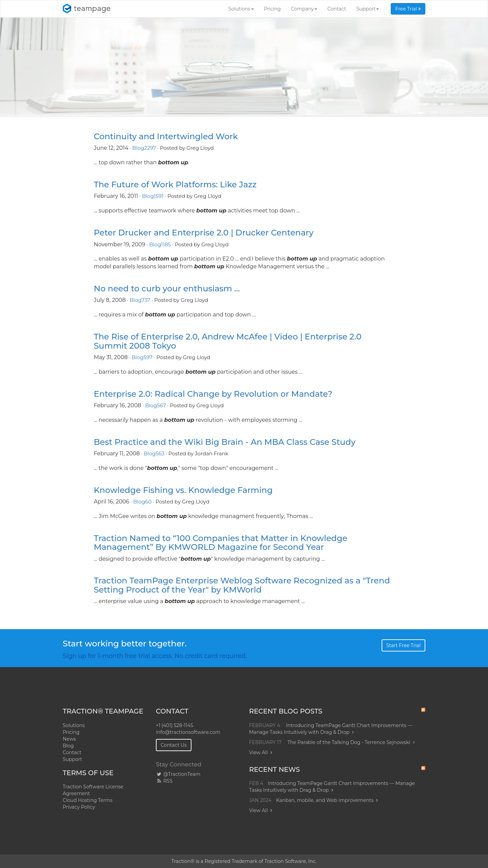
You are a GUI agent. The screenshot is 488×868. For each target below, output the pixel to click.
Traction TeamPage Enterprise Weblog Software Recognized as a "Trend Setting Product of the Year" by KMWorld (242, 585)
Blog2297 (144, 148)
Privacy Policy (79, 807)
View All (258, 752)
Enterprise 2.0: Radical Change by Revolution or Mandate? (213, 394)
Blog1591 (153, 196)
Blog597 (142, 357)
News (69, 739)
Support (368, 9)
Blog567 (155, 405)
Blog (68, 746)
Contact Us (174, 745)
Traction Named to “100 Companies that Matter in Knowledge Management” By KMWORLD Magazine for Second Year (221, 543)
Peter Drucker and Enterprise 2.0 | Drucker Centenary (204, 233)
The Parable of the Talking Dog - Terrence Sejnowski (351, 742)
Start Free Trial (403, 645)
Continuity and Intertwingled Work (166, 136)
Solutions (241, 9)
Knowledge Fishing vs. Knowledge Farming (183, 490)
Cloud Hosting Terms (88, 800)
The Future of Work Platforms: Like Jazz (175, 184)
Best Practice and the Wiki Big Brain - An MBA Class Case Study (225, 442)
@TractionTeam (178, 774)
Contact (337, 9)
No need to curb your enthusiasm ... (167, 288)
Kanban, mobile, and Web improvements (325, 800)
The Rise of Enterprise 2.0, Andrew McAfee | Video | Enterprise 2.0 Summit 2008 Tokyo (228, 341)
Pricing (272, 9)
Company (304, 9)
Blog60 (142, 502)
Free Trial (408, 9)
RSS (164, 781)
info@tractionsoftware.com (188, 732)
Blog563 (154, 453)
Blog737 (140, 300)
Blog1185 (160, 244)
